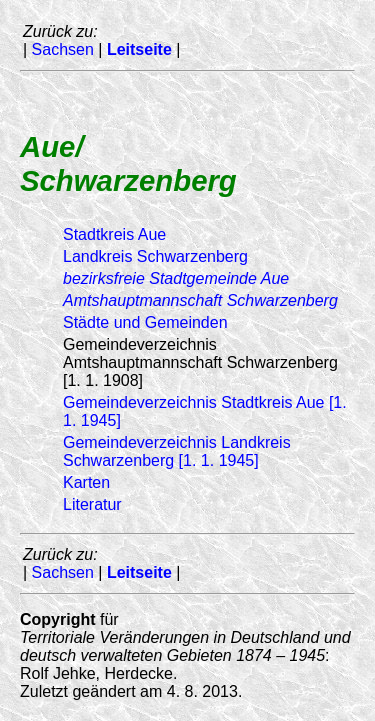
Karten (86, 482)
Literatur (92, 504)
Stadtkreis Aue (114, 234)
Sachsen (63, 49)
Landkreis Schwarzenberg (155, 256)
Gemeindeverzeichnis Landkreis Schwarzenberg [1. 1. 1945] (177, 451)
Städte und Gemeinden (145, 322)
